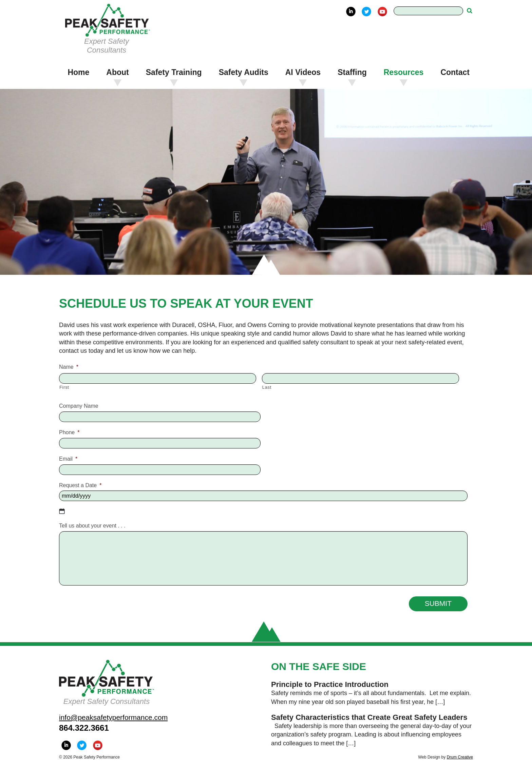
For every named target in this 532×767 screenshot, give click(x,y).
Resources (404, 72)
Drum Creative (460, 757)
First (64, 387)
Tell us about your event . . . (92, 526)
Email (68, 459)
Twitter (366, 12)
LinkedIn (351, 12)
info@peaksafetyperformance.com (113, 717)
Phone (69, 432)
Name (69, 367)
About (117, 72)
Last (267, 387)
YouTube (382, 12)
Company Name (79, 406)
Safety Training (174, 72)
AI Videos (303, 72)
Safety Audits (244, 72)
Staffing (352, 72)
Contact (455, 72)
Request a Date (80, 485)
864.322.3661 (84, 728)
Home (78, 72)
